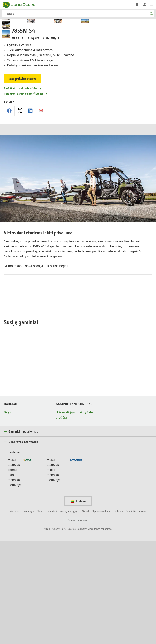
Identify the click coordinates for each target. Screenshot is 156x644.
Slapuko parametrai (47, 615)
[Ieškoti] (78, 14)
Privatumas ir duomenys (21, 615)
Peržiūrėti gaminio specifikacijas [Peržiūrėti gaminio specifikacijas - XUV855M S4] (26, 177)
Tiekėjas (118, 615)
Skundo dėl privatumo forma (97, 615)
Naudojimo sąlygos (69, 615)
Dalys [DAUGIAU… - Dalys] (7, 515)
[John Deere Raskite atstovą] (137, 5)
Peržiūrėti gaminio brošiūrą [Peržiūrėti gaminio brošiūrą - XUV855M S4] (23, 172)
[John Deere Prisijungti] (145, 5)
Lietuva (78, 604)
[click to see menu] (152, 5)
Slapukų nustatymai (78, 624)
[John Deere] (21, 5)
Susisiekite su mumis (136, 615)
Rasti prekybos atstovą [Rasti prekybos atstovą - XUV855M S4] (22, 162)
